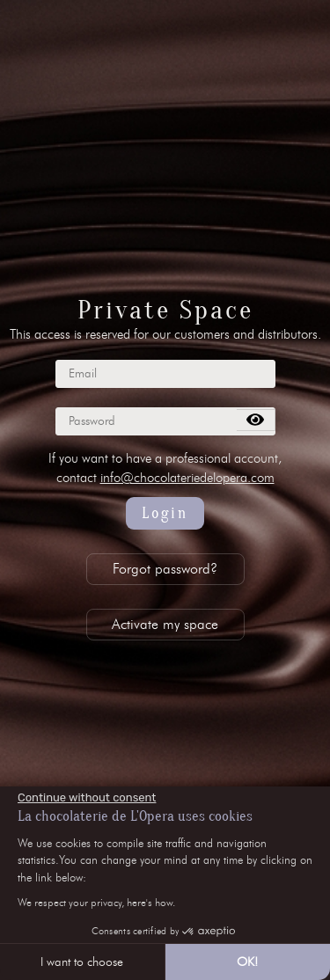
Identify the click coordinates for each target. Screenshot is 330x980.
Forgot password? (165, 569)
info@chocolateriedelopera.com (187, 478)
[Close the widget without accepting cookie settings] (87, 798)
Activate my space (165, 624)
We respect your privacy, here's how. (96, 902)
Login (165, 513)
